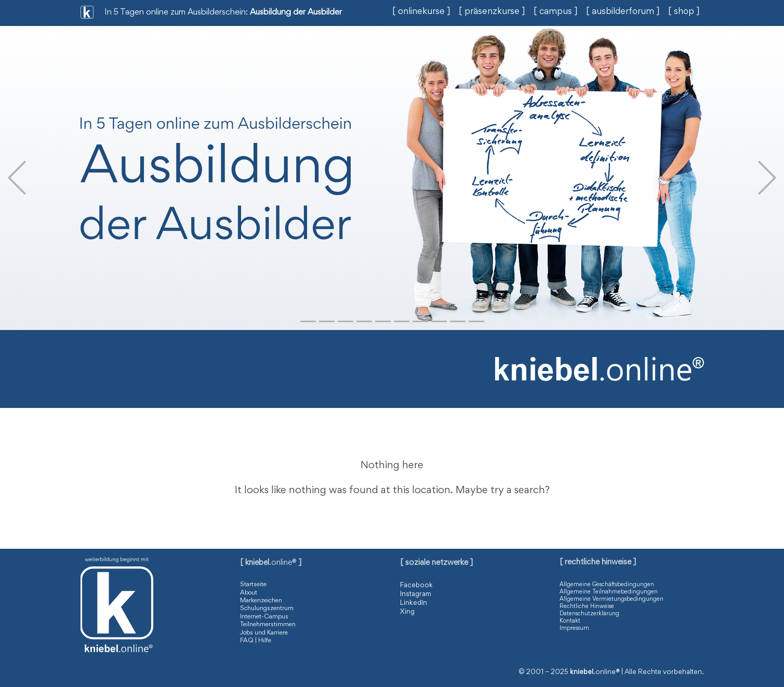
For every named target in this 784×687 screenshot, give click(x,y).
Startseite (253, 585)
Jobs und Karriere (264, 633)
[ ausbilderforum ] (623, 12)
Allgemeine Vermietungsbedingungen (612, 599)
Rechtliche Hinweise (587, 606)
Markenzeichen (261, 601)
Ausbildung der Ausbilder (296, 13)
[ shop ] (684, 12)
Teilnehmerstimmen (268, 625)
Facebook (416, 586)
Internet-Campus (264, 617)
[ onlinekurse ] (421, 12)
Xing (407, 612)
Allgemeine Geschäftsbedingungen (607, 585)
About (249, 593)
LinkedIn (414, 603)
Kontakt (570, 621)
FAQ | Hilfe (256, 641)
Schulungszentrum (267, 609)
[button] (17, 178)
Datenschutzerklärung (589, 614)
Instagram (416, 594)
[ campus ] (556, 12)
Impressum (574, 628)
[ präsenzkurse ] (492, 12)
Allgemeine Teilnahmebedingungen (609, 592)
